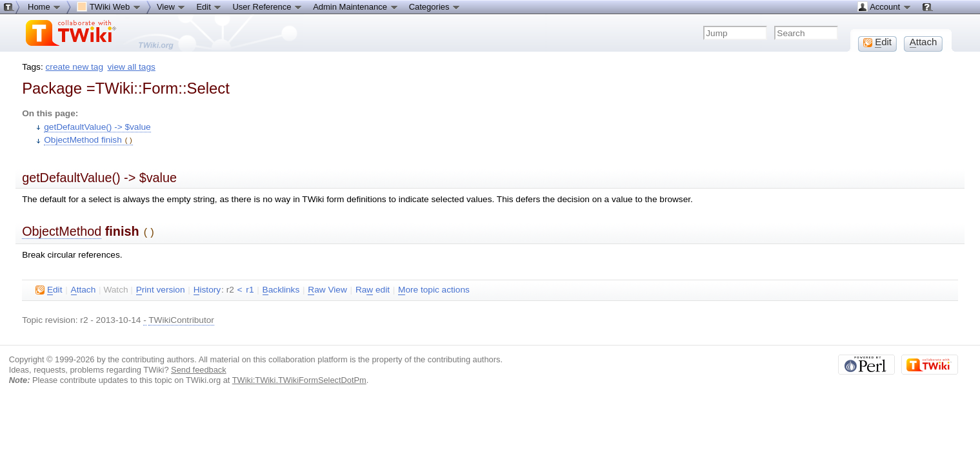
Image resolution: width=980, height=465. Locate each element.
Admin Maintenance (356, 6)
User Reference (267, 6)
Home (45, 6)
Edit (209, 6)
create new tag (75, 67)
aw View (327, 288)
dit (49, 288)
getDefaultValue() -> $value (97, 127)
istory (207, 288)
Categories (435, 6)
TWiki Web (109, 6)
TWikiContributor (181, 318)
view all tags (132, 67)
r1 (250, 288)
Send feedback (199, 368)
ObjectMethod (62, 231)
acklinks (281, 288)
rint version (161, 288)
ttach (84, 288)
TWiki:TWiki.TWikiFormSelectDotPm (299, 378)
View (172, 6)
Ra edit (373, 288)
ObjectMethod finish (88, 140)
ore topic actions (434, 288)
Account (884, 6)
